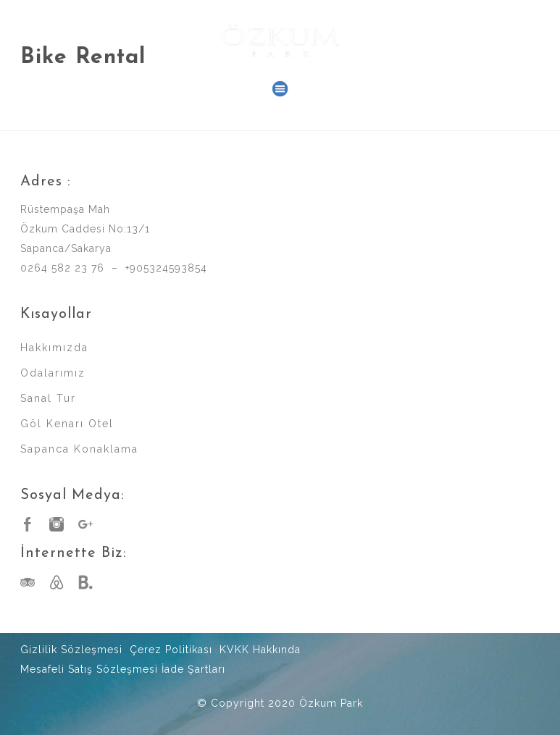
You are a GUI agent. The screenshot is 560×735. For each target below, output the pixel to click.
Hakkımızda (54, 348)
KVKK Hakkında (260, 650)
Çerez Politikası (171, 650)
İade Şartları (193, 669)
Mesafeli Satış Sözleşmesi (89, 669)
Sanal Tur (48, 398)
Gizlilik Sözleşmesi (71, 650)
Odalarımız (53, 373)
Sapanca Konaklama (79, 449)
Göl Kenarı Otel (67, 424)
